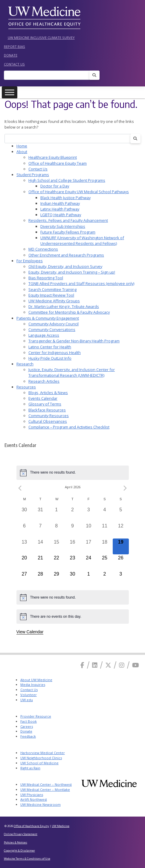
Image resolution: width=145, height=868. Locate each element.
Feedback (28, 736)
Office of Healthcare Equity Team (58, 163)
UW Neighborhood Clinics (41, 758)
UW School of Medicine (39, 763)
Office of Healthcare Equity (31, 826)
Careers (27, 726)
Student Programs (33, 175)
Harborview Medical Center (43, 753)
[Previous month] (20, 488)
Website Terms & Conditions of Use (27, 859)
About (22, 152)
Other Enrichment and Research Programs (66, 255)
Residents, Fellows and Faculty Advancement (68, 220)
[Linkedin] (95, 665)
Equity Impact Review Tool (51, 295)
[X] (108, 665)
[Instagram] (122, 665)
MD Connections (43, 249)
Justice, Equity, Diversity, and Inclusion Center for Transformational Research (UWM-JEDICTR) (72, 372)
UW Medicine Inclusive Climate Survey (41, 38)
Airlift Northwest (34, 799)
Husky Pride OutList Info (50, 358)
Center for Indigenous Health (55, 353)
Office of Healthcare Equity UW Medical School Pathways (79, 192)
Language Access (44, 335)
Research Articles (44, 381)
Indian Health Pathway (60, 203)
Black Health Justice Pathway (65, 198)
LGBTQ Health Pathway (61, 215)
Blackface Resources (47, 410)
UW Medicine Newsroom (41, 804)
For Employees (30, 261)
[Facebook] (82, 665)
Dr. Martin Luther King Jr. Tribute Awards (64, 306)
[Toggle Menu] (10, 93)
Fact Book (29, 721)
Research (25, 364)
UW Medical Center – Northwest (46, 784)
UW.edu (27, 700)
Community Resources (49, 416)
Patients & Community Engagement (48, 318)
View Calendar (30, 632)
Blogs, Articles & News (48, 393)
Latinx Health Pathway (60, 209)
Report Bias (14, 46)
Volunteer (29, 695)
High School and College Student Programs (67, 180)
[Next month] (125, 488)
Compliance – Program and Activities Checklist (69, 427)
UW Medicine (61, 826)
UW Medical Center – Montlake (45, 790)
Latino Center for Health (50, 347)
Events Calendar (43, 398)
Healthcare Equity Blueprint (53, 157)
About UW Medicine (36, 680)
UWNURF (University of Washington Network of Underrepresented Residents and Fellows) (82, 241)
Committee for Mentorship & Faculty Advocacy (69, 312)
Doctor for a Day (55, 186)
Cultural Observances (48, 421)
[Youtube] (136, 665)
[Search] (49, 75)
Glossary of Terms (45, 404)
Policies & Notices (16, 842)
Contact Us (14, 64)
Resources (26, 387)
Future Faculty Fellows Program (68, 232)
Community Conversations (52, 329)
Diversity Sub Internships (63, 226)
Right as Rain (30, 768)
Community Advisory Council (54, 324)
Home (22, 146)
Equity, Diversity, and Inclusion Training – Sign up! (72, 272)
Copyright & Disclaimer (19, 851)
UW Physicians (32, 795)
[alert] (73, 473)
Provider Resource (36, 716)
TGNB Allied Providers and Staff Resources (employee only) (81, 283)
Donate (11, 55)
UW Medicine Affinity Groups (54, 301)
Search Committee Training (52, 289)
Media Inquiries (33, 685)
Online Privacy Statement (21, 834)
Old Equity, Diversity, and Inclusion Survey (65, 266)
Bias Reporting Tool (46, 278)
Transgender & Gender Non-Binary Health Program (74, 341)
